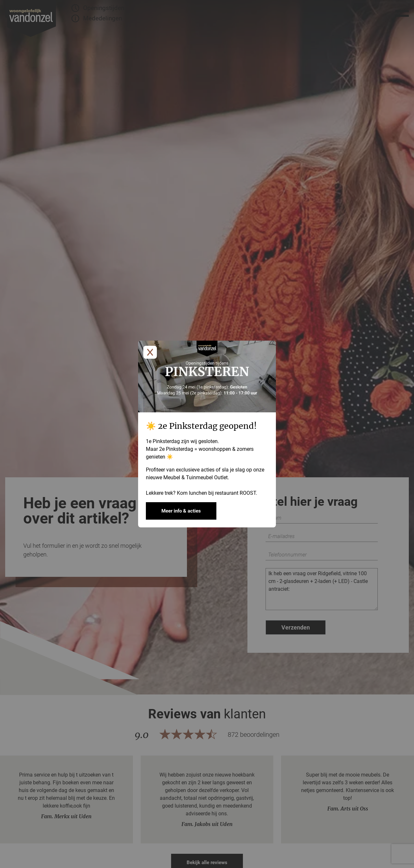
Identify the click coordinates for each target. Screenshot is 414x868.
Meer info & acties (181, 511)
